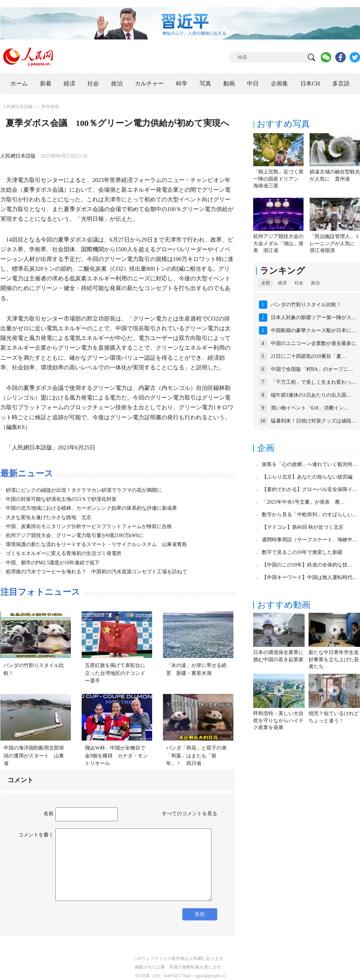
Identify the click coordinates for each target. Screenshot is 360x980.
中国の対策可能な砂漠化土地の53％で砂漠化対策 (61, 499)
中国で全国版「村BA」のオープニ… (312, 369)
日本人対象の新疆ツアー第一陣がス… (314, 318)
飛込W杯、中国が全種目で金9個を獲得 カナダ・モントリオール (116, 756)
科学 (182, 83)
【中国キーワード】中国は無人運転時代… (310, 577)
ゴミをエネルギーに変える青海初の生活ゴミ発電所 (64, 553)
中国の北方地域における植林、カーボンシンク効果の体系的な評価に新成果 (91, 508)
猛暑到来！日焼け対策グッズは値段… (314, 421)
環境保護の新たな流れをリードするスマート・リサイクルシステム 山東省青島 (96, 544)
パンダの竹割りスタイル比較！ (306, 305)
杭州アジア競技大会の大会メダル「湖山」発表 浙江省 (278, 243)
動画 (229, 83)
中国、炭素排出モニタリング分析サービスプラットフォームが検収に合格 (89, 526)
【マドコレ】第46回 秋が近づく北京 (303, 527)
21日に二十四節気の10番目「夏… (309, 356)
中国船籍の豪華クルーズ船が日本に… (314, 330)
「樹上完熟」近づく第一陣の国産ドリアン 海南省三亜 (278, 179)
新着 (46, 83)
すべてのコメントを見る (190, 814)
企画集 (279, 83)
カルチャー (149, 83)
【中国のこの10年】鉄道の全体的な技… (307, 565)
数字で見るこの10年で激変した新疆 (302, 552)
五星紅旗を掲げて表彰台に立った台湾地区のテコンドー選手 (115, 673)
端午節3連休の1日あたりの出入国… (311, 395)
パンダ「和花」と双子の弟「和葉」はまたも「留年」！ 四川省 (196, 756)
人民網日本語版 (18, 107)
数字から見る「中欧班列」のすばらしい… (310, 515)
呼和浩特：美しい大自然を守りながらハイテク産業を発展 (278, 720)
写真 (205, 83)
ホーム (19, 83)
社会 (93, 83)
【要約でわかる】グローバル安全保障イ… (310, 489)
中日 (253, 83)
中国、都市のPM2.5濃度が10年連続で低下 (53, 563)
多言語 (341, 83)
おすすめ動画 (284, 605)
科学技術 (50, 107)
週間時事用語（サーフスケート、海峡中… (310, 540)
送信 (200, 914)
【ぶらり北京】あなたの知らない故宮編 (307, 477)
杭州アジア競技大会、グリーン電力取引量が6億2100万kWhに (75, 535)
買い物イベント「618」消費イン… (310, 408)
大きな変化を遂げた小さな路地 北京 (49, 517)
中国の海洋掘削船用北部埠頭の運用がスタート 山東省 (34, 756)
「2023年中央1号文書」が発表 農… (303, 502)
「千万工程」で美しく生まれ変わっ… (314, 382)
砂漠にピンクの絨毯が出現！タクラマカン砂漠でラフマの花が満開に (84, 490)
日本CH (310, 83)
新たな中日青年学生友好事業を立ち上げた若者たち (334, 659)
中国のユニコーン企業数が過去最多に (314, 343)
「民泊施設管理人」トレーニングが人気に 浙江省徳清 (335, 243)
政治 (117, 83)
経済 (69, 83)
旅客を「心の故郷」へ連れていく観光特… (310, 464)
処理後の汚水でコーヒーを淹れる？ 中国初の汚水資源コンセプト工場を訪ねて (96, 572)
